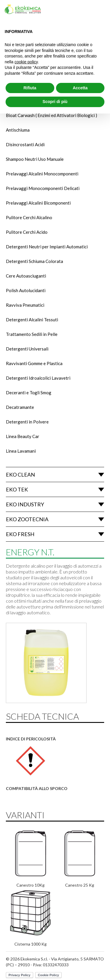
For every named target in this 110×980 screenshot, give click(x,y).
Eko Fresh (20, 534)
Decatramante (20, 407)
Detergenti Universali (27, 349)
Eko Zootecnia (27, 519)
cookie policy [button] (26, 62)
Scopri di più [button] (55, 102)
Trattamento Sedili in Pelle (32, 334)
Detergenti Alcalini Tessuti (32, 320)
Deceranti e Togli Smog (29, 393)
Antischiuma (18, 130)
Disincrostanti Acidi (25, 144)
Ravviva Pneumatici (25, 305)
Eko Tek (17, 489)
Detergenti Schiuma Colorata (34, 261)
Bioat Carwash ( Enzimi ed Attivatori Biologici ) (51, 115)
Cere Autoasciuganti (26, 276)
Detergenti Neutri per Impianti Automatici (47, 247)
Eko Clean (20, 475)
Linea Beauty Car (23, 436)
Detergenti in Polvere (27, 422)
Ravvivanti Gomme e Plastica (34, 363)
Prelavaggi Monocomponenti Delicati (43, 188)
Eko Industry (25, 504)
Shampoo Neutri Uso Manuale (35, 159)
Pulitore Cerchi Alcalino (29, 217)
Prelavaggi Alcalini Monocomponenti (42, 174)
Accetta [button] (80, 88)
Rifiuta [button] (30, 88)
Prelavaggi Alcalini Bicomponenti (38, 203)
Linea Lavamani (21, 451)
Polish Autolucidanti (26, 290)
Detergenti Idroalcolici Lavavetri (38, 378)
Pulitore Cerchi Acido (27, 232)
